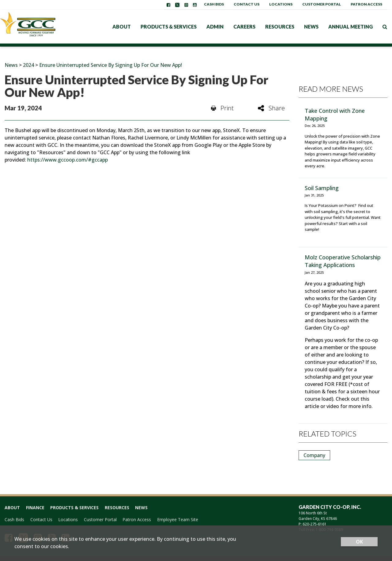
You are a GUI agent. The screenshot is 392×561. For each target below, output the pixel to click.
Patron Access (366, 4)
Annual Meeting (351, 27)
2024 (28, 65)
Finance (35, 508)
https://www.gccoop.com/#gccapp (68, 160)
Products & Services (169, 27)
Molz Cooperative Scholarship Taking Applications (343, 261)
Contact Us (247, 4)
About (122, 27)
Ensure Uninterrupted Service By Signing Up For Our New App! (111, 65)
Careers (244, 27)
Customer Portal (322, 4)
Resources (280, 27)
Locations (281, 4)
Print (222, 108)
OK (359, 542)
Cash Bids (214, 4)
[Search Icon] (385, 27)
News (311, 27)
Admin (215, 27)
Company (314, 455)
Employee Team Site (178, 519)
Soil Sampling (322, 188)
